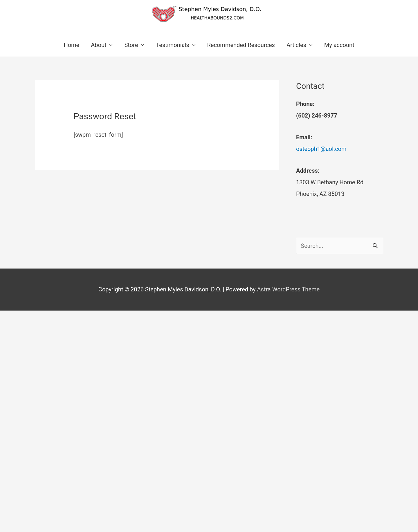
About (99, 45)
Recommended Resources (241, 45)
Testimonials (172, 45)
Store (131, 45)
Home (71, 45)
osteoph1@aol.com (321, 149)
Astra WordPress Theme (289, 289)
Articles (296, 45)
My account (339, 45)
